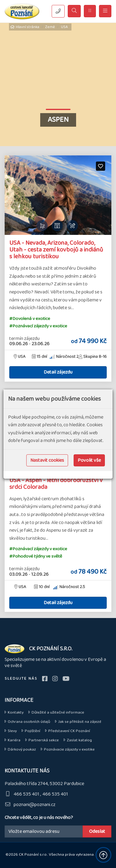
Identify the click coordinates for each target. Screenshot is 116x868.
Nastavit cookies (47, 460)
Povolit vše (89, 460)
